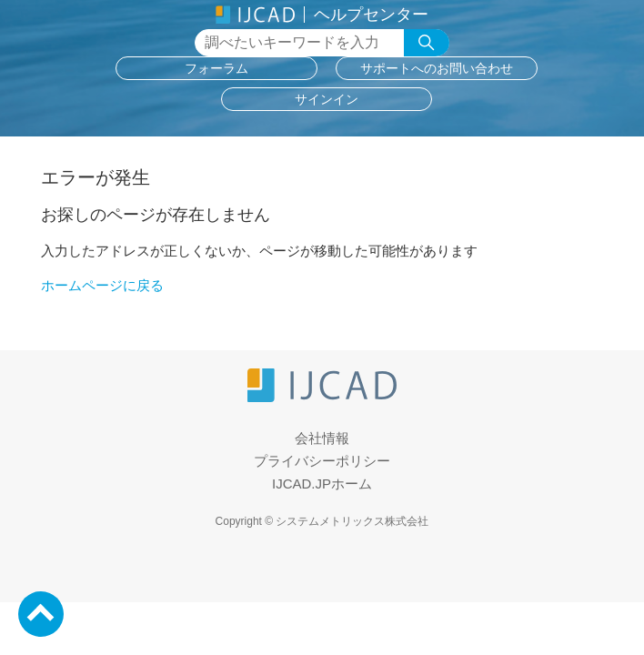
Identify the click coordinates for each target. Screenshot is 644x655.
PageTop (41, 614)
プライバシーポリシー (322, 461)
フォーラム (216, 68)
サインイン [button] (327, 99)
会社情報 (322, 438)
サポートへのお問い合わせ (437, 68)
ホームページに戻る (102, 285)
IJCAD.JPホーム (322, 484)
